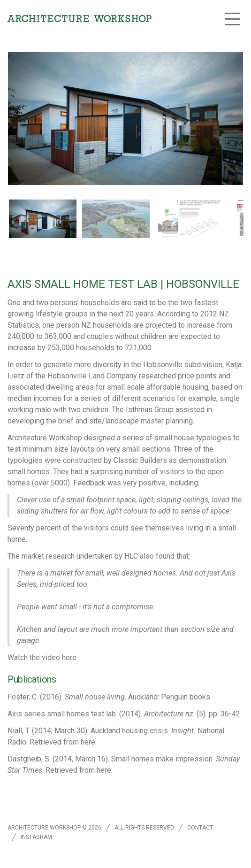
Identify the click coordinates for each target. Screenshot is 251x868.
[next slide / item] (239, 220)
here (88, 742)
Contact (200, 828)
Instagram (36, 837)
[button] (232, 19)
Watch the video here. (43, 657)
